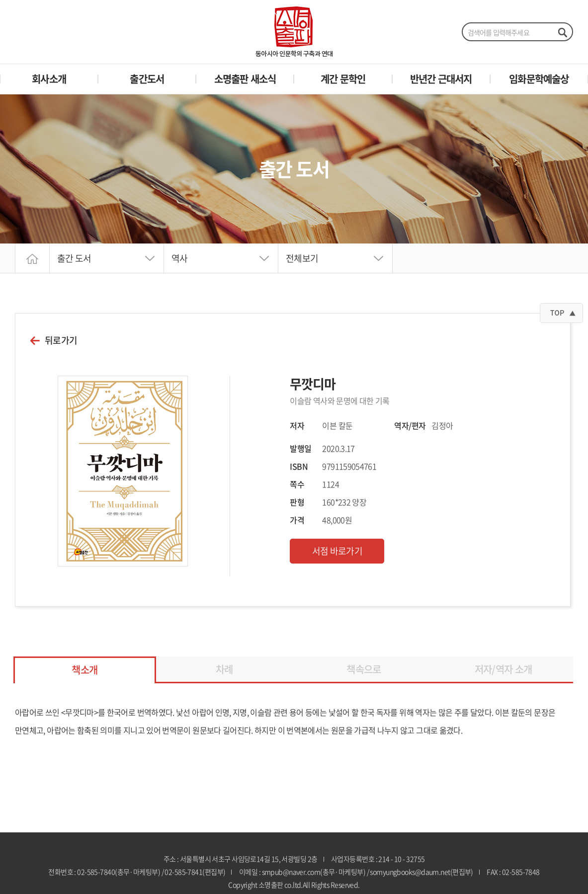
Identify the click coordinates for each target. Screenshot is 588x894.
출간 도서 (74, 258)
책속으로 (364, 669)
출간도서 (147, 79)
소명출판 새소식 (245, 79)
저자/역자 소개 (504, 669)
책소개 (84, 670)
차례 (224, 669)
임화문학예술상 (539, 79)
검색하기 (562, 32)
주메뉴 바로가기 (0, 0)
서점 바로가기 (337, 551)
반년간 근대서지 (441, 79)
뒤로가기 (61, 340)
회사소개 (49, 79)
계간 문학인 (343, 79)
